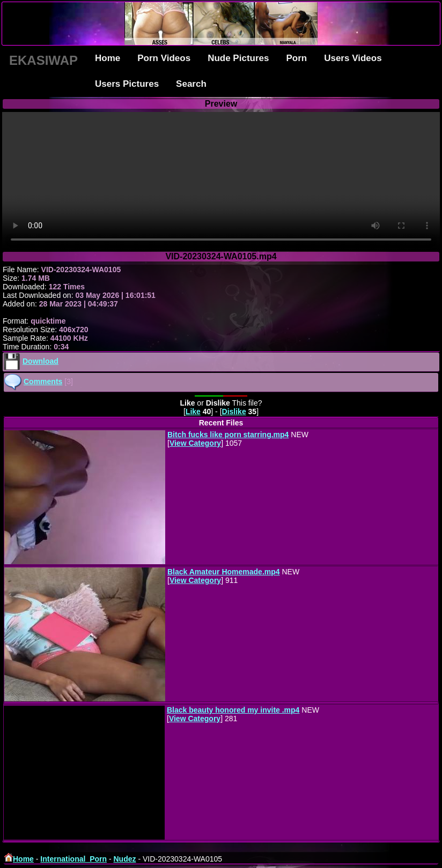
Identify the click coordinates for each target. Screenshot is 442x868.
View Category (195, 443)
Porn (296, 58)
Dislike (234, 411)
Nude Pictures (238, 58)
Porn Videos (164, 58)
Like (193, 411)
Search (191, 84)
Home (108, 58)
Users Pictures (127, 84)
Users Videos (353, 58)
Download (40, 361)
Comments (43, 381)
